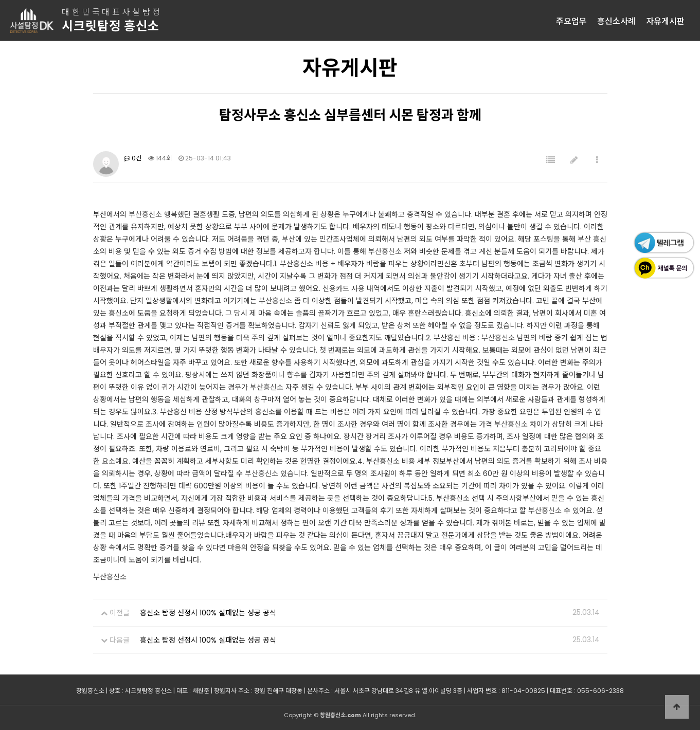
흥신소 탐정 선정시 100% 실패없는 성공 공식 (208, 613)
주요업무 (571, 21)
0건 (133, 158)
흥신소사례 (616, 21)
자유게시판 (665, 21)
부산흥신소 (145, 214)
